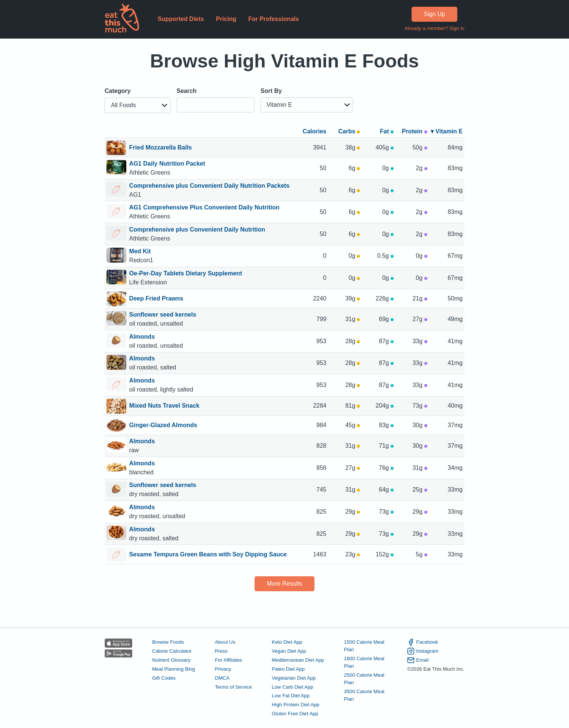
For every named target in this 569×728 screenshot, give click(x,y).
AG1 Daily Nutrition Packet (167, 164)
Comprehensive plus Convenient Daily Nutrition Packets (210, 186)
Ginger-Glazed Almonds (163, 426)
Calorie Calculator (172, 651)
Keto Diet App (287, 642)
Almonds (143, 337)
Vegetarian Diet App (294, 678)
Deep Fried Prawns (156, 299)
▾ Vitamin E (447, 131)
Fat (386, 131)
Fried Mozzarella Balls (161, 148)
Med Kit (140, 251)
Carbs (349, 131)
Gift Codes (164, 678)
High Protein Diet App (296, 705)
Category (118, 91)
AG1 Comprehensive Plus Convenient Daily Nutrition (204, 207)
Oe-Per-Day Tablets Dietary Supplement (186, 273)
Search (186, 91)
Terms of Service (233, 687)
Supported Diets (181, 19)
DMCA (222, 678)
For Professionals (273, 19)
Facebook (422, 642)
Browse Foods (168, 642)
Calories (315, 131)
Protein (415, 131)
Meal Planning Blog (174, 669)
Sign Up (435, 14)
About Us (225, 642)
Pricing (226, 19)
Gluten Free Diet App (295, 714)
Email (418, 660)
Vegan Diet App (289, 651)
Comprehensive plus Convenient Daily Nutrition (197, 229)
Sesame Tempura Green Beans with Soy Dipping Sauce (208, 555)
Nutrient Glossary (171, 660)
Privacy (223, 669)
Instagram (423, 651)
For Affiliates (228, 660)
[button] (138, 105)
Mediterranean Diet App (298, 660)
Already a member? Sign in (434, 28)
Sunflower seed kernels (164, 315)
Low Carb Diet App (293, 687)
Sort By (271, 91)
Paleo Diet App (288, 669)
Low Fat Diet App (291, 696)
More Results (284, 584)
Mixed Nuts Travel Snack (165, 406)
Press (221, 651)
